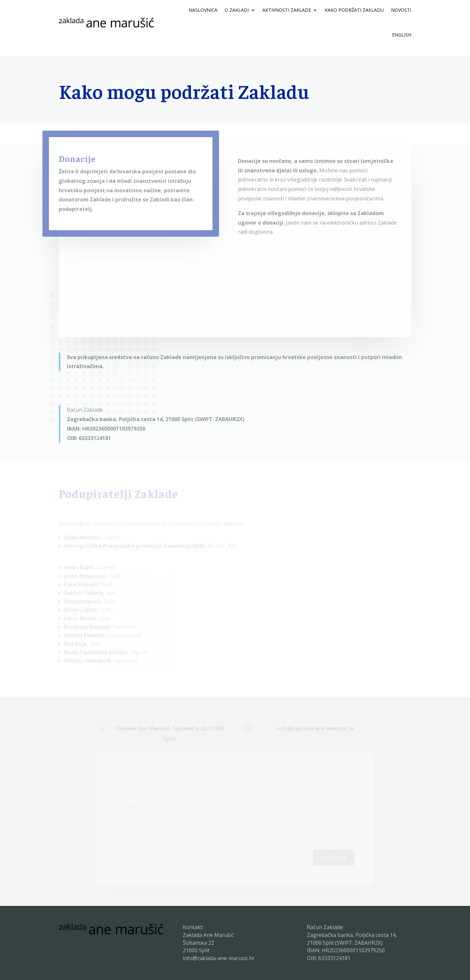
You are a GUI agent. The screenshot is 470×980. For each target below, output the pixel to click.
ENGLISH (402, 35)
